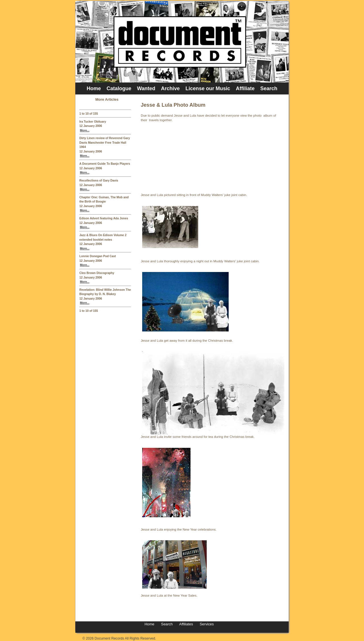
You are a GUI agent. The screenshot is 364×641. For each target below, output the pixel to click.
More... (85, 130)
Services (206, 624)
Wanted (146, 88)
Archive (170, 88)
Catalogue (119, 88)
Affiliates (186, 624)
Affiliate (245, 88)
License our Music (208, 88)
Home (94, 88)
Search (269, 88)
